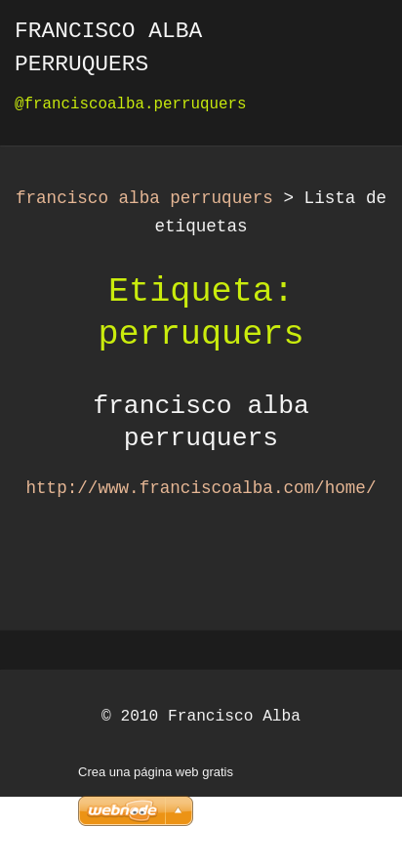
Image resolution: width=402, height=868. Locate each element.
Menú (348, 44)
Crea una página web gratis (156, 772)
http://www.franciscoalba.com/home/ (201, 488)
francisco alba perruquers (144, 198)
